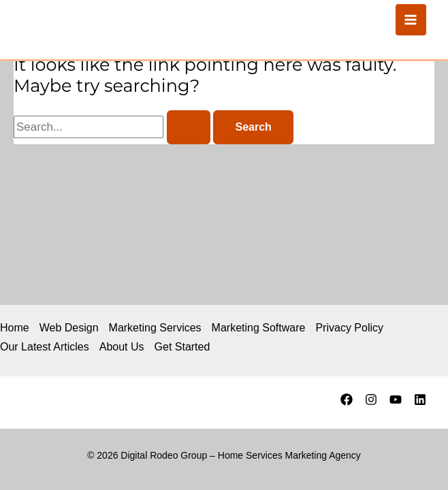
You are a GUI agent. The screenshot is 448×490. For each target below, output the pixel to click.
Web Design (69, 328)
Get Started (182, 347)
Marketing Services (155, 328)
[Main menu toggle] (411, 20)
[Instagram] (371, 399)
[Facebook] (347, 399)
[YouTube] (396, 399)
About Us (122, 347)
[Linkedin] (420, 399)
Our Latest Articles (45, 347)
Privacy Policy (349, 328)
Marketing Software (259, 328)
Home (15, 328)
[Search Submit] (189, 127)
